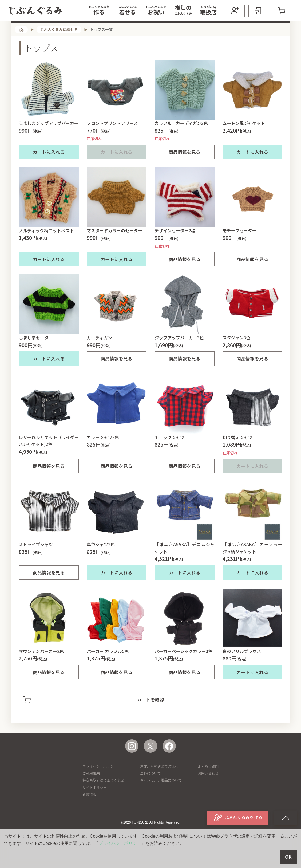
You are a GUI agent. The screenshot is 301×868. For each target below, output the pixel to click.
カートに (49, 173)
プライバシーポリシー (100, 788)
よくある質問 (208, 788)
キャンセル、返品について (161, 802)
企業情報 (89, 816)
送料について (150, 795)
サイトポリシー (95, 809)
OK (288, 857)
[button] (99, 11)
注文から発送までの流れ (159, 788)
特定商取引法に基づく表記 (103, 802)
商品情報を (185, 173)
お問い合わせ (208, 795)
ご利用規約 (91, 795)
